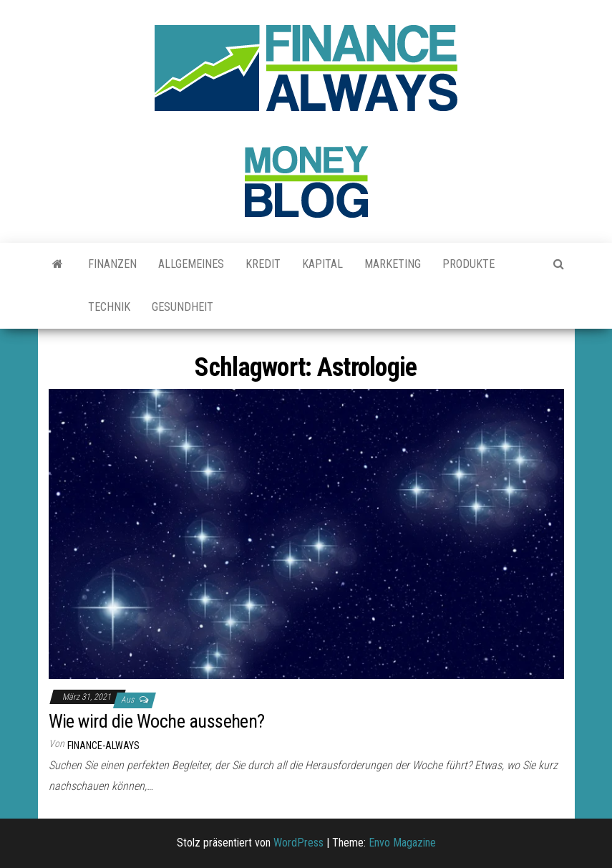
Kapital (322, 264)
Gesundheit (183, 307)
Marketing (393, 264)
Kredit (263, 264)
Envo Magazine (402, 843)
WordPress (298, 843)
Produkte (468, 264)
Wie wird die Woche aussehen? (157, 721)
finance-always (103, 746)
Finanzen (112, 264)
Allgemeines (191, 264)
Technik (109, 307)
